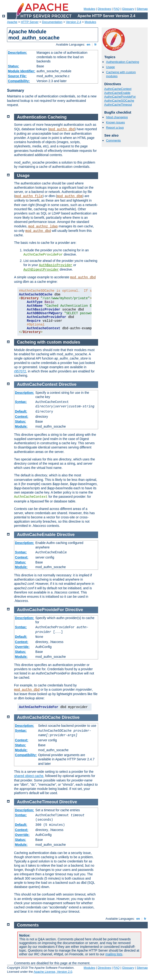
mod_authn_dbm (70, 196)
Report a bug (115, 128)
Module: (21, 426)
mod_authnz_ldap (43, 226)
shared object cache (29, 776)
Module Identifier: (22, 71)
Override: (22, 647)
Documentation (52, 22)
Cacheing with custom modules (49, 342)
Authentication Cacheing (123, 62)
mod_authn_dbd (62, 129)
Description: (18, 53)
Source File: (17, 76)
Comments (113, 140)
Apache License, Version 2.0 (53, 972)
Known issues (115, 122)
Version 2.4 (74, 22)
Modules (89, 9)
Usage (110, 67)
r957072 (20, 371)
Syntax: (21, 402)
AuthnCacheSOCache (119, 101)
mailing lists (114, 954)
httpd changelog (117, 117)
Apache (12, 22)
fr (96, 44)
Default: (21, 411)
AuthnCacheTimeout (118, 105)
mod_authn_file (29, 196)
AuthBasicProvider (56, 265)
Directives (104, 9)
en (88, 44)
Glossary (128, 9)
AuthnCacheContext (118, 89)
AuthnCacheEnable (117, 93)
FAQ (117, 9)
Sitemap (142, 9)
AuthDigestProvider (41, 270)
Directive (68, 384)
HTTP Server (30, 22)
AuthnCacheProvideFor (120, 97)
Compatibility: (19, 81)
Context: (22, 417)
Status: (13, 66)
